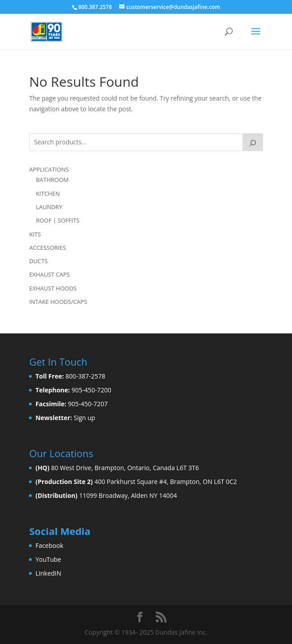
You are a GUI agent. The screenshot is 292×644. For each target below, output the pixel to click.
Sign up (84, 418)
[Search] (253, 142)
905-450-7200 (91, 390)
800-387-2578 (86, 376)
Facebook (49, 545)
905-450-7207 (88, 404)
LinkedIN (48, 573)
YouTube (48, 559)
